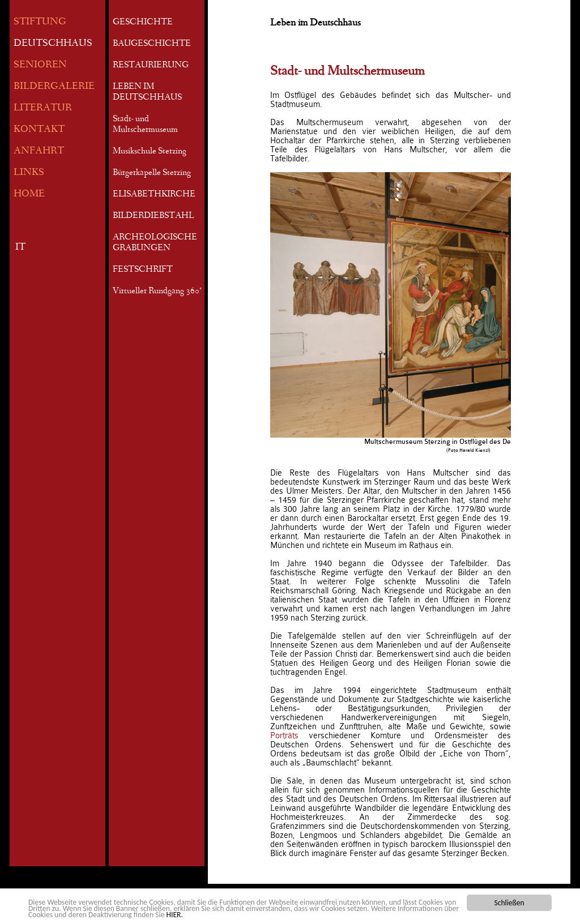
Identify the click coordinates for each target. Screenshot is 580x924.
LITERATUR (43, 108)
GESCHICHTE (143, 23)
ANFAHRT (39, 151)
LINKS (29, 173)
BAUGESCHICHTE (152, 44)
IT (20, 248)
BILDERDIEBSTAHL (153, 216)
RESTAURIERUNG (151, 66)
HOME (29, 194)
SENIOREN (40, 65)
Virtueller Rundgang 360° (157, 292)
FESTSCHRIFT (143, 270)
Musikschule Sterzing (150, 152)
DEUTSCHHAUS (53, 44)
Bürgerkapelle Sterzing (152, 173)
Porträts (289, 735)
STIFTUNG (40, 22)
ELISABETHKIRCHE (154, 195)
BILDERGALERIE (54, 87)
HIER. (175, 915)
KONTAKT (39, 130)
